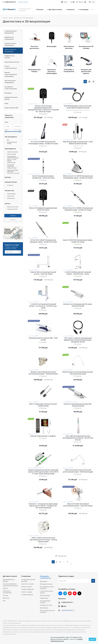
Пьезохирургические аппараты (47, 588)
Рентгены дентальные (34, 47)
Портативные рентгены (69, 47)
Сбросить (13, 220)
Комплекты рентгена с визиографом (52, 71)
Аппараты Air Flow (46, 605)
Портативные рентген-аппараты (48, 611)
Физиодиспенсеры (46, 584)
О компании (26, 576)
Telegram (65, 593)
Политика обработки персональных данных (10, 585)
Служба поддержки (28, 589)
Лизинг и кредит (27, 592)
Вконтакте (60, 593)
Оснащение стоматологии (45, 577)
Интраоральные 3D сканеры (86, 47)
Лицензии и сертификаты (7, 592)
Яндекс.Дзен (75, 593)
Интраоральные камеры (34, 70)
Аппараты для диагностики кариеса (86, 71)
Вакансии (6, 598)
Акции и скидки (26, 587)
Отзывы (6, 595)
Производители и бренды (9, 580)
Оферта (5, 588)
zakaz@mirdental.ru (68, 610)
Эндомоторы (44, 598)
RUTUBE (79, 593)
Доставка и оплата (10, 576)
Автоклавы (43, 581)
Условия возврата (27, 595)
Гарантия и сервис (28, 584)
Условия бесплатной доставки (28, 580)
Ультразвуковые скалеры (45, 602)
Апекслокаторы (45, 595)
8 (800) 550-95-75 (67, 602)
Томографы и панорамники (69, 70)
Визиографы (52, 46)
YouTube (70, 593)
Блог (4, 601)
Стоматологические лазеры (46, 592)
